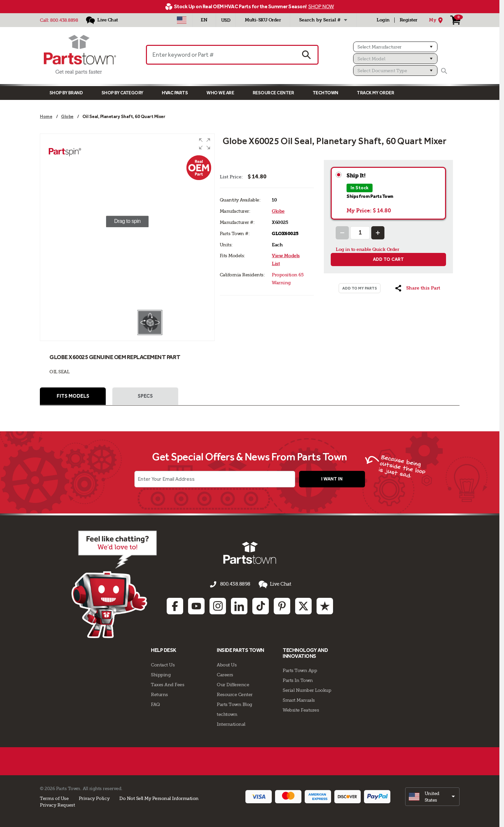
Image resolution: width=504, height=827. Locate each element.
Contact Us (163, 664)
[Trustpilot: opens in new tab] (325, 605)
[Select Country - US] (182, 20)
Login (383, 20)
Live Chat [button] (273, 585)
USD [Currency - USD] (226, 20)
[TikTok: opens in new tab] (261, 605)
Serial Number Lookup (307, 689)
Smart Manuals (299, 699)
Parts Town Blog (235, 703)
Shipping (161, 674)
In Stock (360, 188)
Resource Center (273, 93)
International (231, 723)
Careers (225, 674)
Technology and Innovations (305, 652)
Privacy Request (57, 804)
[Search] (444, 71)
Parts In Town (298, 680)
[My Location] (437, 20)
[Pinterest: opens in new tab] (282, 605)
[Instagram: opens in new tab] (218, 605)
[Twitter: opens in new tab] (303, 605)
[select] (432, 796)
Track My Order (375, 93)
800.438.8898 (64, 20)
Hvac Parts (175, 93)
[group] (127, 222)
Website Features (301, 709)
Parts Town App (300, 670)
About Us (227, 664)
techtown (227, 713)
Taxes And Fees (168, 684)
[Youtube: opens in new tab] (196, 605)
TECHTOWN (325, 93)
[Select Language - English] (204, 20)
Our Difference (233, 684)
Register (408, 20)
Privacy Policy (94, 797)
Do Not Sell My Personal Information (159, 797)
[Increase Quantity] (378, 233)
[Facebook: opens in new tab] (175, 605)
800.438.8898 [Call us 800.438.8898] (235, 585)
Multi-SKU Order (263, 20)
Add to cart (388, 259)
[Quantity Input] (360, 233)
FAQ (155, 703)
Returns (159, 693)
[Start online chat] (106, 585)
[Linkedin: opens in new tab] (239, 605)
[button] (205, 144)
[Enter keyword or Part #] (221, 55)
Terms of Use (54, 797)
